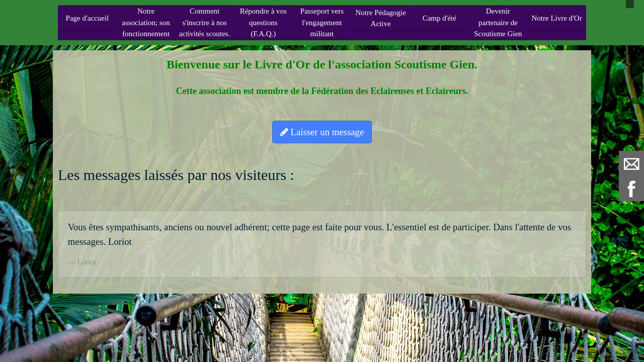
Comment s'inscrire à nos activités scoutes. (205, 22)
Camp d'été (439, 18)
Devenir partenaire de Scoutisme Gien (498, 22)
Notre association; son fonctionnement (146, 22)
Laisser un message (322, 132)
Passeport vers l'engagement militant (322, 22)
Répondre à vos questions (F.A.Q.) (263, 22)
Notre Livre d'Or (556, 18)
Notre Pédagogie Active (380, 18)
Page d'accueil (88, 18)
